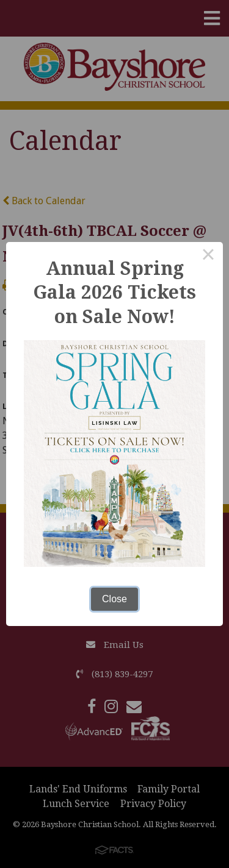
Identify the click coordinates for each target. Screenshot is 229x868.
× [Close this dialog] (208, 257)
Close (114, 599)
